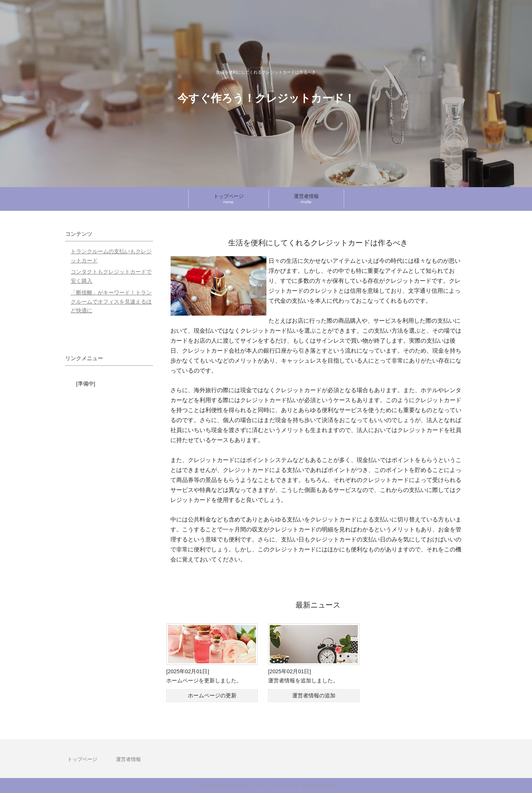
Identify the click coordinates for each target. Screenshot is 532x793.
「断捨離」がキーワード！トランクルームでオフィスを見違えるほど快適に (111, 302)
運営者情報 (128, 759)
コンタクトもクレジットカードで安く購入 (111, 276)
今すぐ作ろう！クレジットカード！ (266, 98)
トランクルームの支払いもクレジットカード (111, 256)
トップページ (82, 759)
